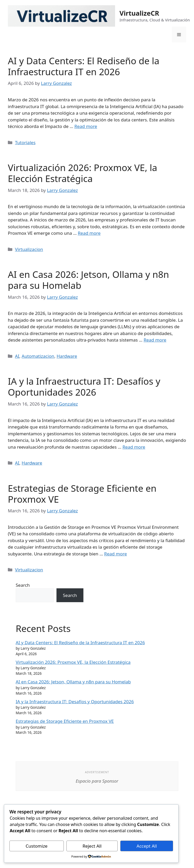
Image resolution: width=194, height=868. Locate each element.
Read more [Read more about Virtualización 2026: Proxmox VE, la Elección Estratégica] (89, 233)
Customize (37, 846)
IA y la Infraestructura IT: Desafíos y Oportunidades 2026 (84, 387)
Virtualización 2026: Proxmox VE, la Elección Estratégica (82, 173)
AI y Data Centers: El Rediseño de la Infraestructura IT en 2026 (84, 66)
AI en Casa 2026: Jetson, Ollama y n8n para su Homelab (88, 280)
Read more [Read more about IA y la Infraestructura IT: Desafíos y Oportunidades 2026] (134, 447)
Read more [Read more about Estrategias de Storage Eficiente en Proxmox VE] (115, 554)
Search (23, 585)
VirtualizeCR (139, 13)
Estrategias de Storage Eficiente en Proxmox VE (82, 494)
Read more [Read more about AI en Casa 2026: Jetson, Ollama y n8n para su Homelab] (155, 340)
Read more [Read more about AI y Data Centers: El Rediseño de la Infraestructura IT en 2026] (86, 126)
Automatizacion (38, 356)
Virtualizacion (29, 249)
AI (17, 356)
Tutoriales (25, 142)
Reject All (92, 846)
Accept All (147, 846)
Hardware (67, 356)
